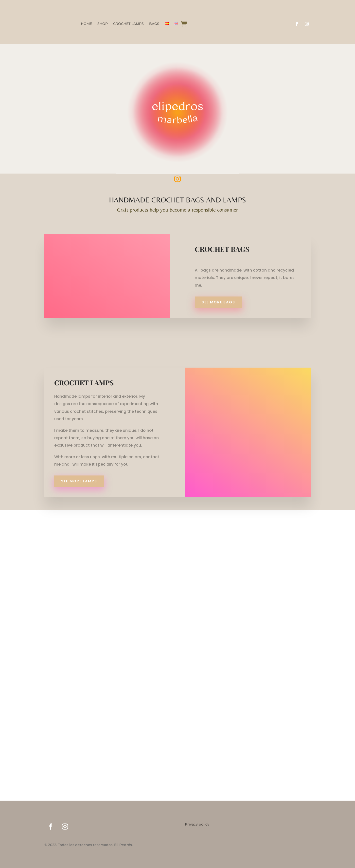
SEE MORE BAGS (218, 302)
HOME (86, 24)
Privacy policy (197, 825)
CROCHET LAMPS (128, 24)
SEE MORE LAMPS (79, 481)
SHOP (103, 24)
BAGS (154, 24)
